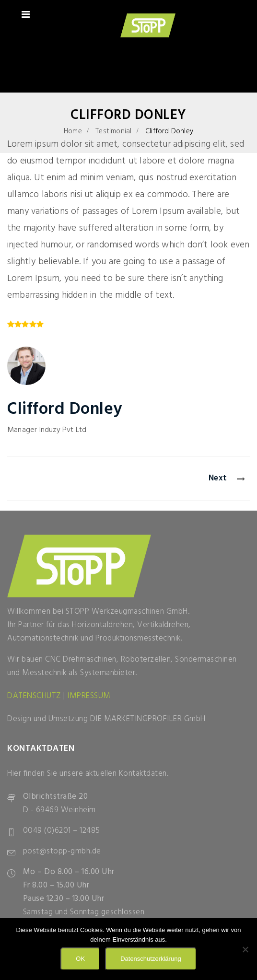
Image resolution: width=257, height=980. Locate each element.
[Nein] (245, 949)
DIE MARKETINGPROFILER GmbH (148, 719)
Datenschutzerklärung (151, 959)
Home (73, 131)
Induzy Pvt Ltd (63, 430)
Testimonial (113, 131)
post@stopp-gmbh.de (62, 851)
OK (80, 959)
